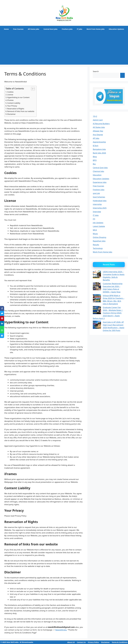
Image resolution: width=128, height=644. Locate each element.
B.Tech (96, 146)
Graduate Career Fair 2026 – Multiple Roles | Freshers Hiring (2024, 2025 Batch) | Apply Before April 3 (108, 313)
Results (96, 245)
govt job (96, 193)
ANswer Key (98, 131)
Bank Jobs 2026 (99, 153)
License (10, 95)
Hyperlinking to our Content (18, 97)
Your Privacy (12, 106)
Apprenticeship (99, 142)
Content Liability (14, 103)
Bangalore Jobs (99, 149)
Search (96, 71)
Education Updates (116, 29)
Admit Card (98, 120)
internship (97, 204)
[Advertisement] (64, 48)
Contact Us (81, 642)
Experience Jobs (100, 182)
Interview (97, 212)
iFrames (10, 100)
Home (6, 29)
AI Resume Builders (101, 124)
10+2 (95, 116)
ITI (94, 219)
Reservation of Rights (16, 109)
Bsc (94, 164)
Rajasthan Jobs (99, 241)
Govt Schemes (99, 197)
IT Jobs (80, 29)
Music (95, 234)
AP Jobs (96, 138)
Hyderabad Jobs (100, 201)
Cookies (10, 92)
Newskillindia (61, 630)
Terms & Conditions (120, 642)
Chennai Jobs (98, 171)
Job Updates (98, 223)
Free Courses (18, 29)
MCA (95, 230)
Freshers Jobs (67, 29)
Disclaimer (11, 114)
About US (71, 642)
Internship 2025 (100, 208)
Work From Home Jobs (96, 29)
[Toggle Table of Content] (32, 89)
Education (97, 175)
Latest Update (99, 226)
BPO (95, 160)
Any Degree (98, 135)
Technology (98, 248)
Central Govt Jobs (50, 29)
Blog (95, 157)
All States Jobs (33, 29)
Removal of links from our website (21, 111)
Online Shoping (99, 237)
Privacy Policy (93, 642)
